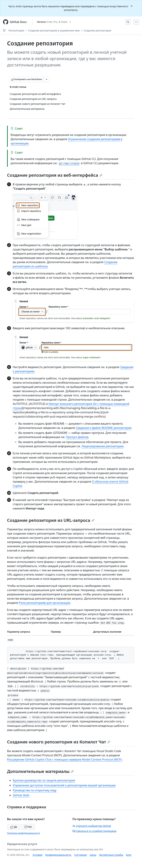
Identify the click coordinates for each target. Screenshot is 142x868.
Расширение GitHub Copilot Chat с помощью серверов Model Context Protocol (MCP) (64, 759)
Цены (93, 855)
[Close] (132, 6)
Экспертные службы (111, 855)
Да (14, 827)
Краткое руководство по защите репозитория (44, 780)
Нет (28, 827)
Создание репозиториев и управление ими (54, 30)
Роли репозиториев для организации (45, 603)
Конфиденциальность (58, 855)
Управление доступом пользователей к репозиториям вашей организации (64, 785)
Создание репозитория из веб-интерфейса (55, 175)
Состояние (81, 855)
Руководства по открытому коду (35, 790)
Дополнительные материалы (40, 771)
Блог (129, 855)
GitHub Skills (21, 795)
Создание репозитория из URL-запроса (51, 520)
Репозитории (16, 30)
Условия (38, 855)
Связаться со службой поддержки (94, 831)
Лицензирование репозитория (102, 446)
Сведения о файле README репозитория (104, 428)
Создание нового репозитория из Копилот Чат (59, 742)
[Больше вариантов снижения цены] (47, 79)
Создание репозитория (97, 30)
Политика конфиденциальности (23, 833)
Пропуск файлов (77, 437)
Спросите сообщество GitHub (92, 826)
